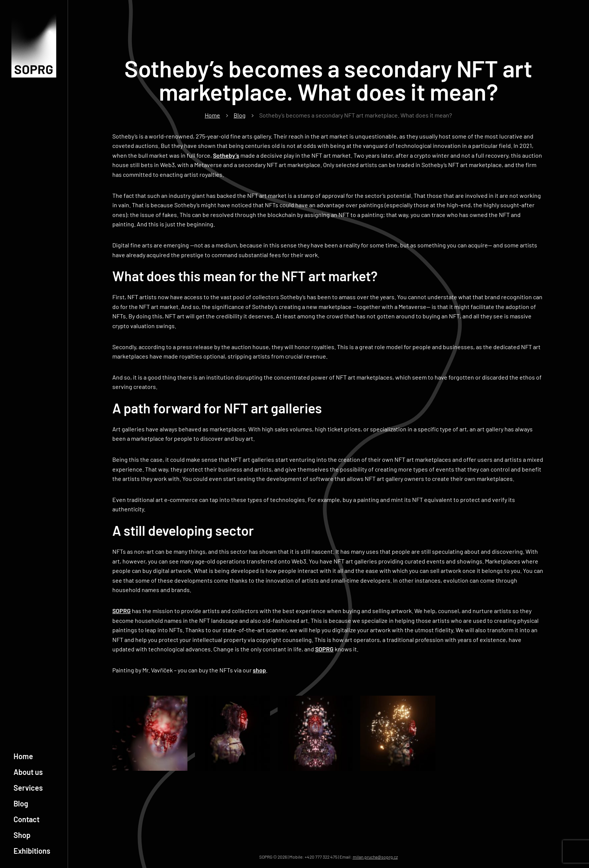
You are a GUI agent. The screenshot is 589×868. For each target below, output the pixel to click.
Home (23, 756)
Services (28, 788)
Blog (21, 803)
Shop (22, 835)
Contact (26, 819)
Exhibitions (32, 851)
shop (259, 670)
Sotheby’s (226, 155)
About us (28, 772)
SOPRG (122, 611)
